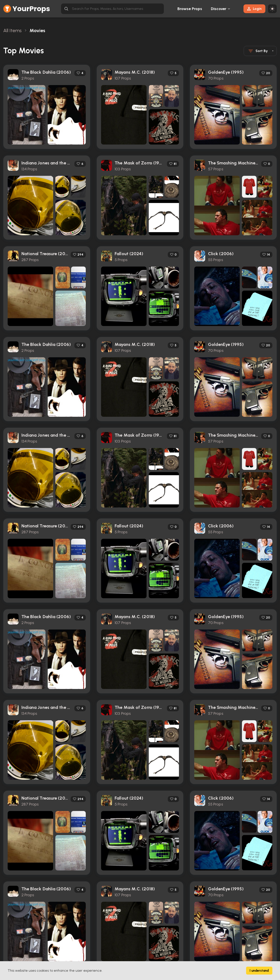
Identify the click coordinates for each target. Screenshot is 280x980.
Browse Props (190, 9)
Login (254, 9)
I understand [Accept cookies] (259, 971)
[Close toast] (196, 27)
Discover (219, 9)
